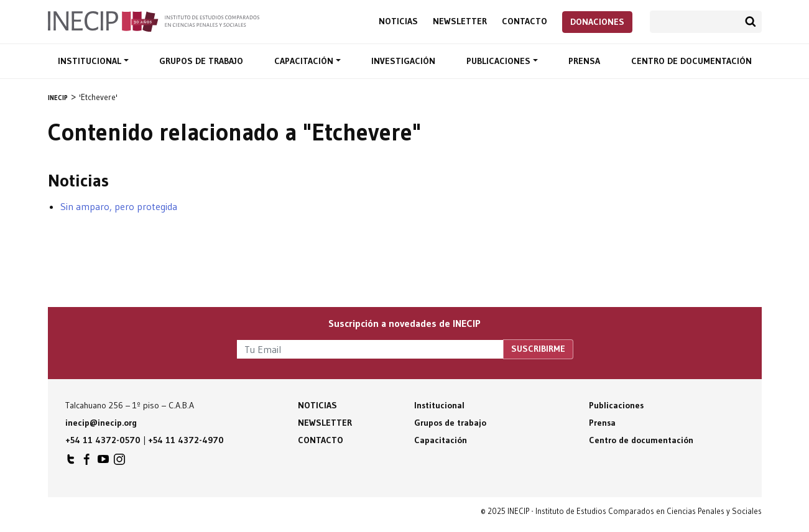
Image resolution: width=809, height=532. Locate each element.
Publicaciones (500, 61)
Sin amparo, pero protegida (119, 206)
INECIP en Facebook (87, 462)
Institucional (91, 61)
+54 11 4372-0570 (103, 440)
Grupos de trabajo (201, 61)
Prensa (584, 61)
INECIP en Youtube (103, 462)
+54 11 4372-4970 (186, 440)
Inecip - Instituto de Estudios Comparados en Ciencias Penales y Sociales (154, 21)
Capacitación (305, 61)
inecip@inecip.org (101, 423)
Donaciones (597, 22)
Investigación (403, 61)
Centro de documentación (691, 61)
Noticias (398, 21)
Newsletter (460, 21)
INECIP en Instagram (119, 462)
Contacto (525, 21)
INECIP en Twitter (71, 462)
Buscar (751, 22)
